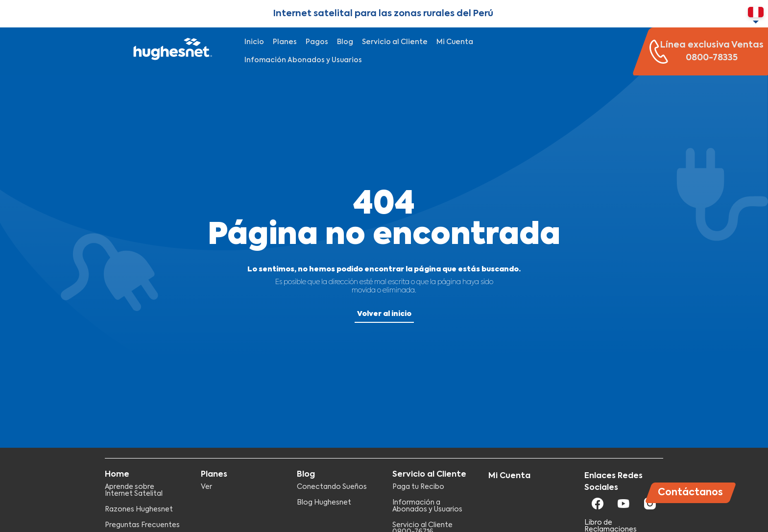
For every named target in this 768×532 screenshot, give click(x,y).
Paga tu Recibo (418, 487)
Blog (345, 42)
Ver (206, 487)
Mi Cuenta (455, 42)
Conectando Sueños (332, 487)
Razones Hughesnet (139, 509)
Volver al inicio (384, 314)
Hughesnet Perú (171, 51)
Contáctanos (690, 493)
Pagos (317, 42)
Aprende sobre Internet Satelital (134, 490)
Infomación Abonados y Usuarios (303, 60)
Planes (285, 42)
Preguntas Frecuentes (142, 525)
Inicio (254, 42)
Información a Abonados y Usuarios (427, 506)
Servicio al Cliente (395, 42)
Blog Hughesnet (324, 503)
